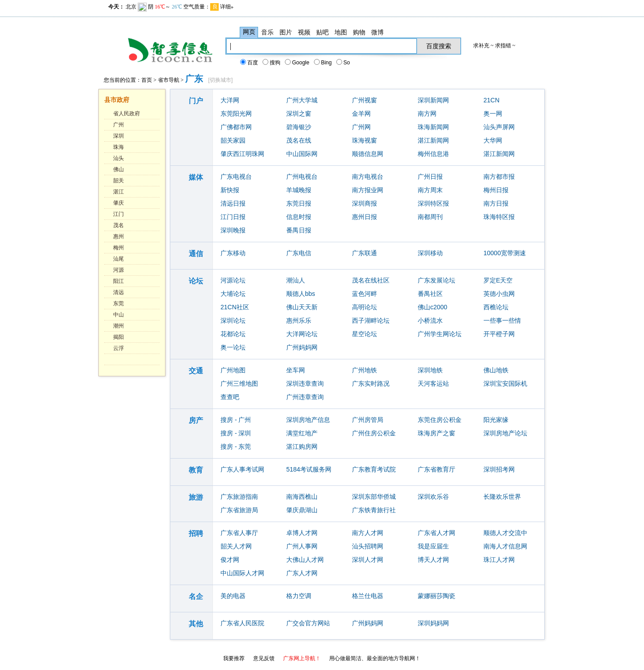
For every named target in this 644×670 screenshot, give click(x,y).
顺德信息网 (368, 154)
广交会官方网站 (308, 623)
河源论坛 (233, 280)
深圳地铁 (430, 370)
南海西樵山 (302, 497)
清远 (119, 292)
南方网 (427, 114)
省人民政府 (127, 114)
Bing (323, 63)
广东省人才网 (436, 533)
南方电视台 (368, 177)
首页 (147, 80)
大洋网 (230, 100)
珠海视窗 (364, 140)
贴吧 (322, 32)
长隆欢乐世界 (502, 497)
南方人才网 (368, 533)
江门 (119, 214)
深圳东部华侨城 (374, 497)
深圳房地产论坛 (505, 433)
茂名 (119, 225)
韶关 (119, 181)
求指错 (503, 46)
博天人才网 (433, 560)
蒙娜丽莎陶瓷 (436, 596)
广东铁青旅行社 (374, 510)
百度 (250, 63)
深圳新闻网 (433, 100)
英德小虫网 (499, 294)
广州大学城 (302, 100)
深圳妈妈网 (433, 623)
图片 (286, 32)
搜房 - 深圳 (236, 433)
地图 (341, 32)
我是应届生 (433, 546)
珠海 (119, 147)
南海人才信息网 (505, 546)
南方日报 (496, 203)
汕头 (119, 158)
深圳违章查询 (305, 383)
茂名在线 (299, 140)
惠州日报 (364, 217)
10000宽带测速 (505, 253)
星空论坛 (364, 334)
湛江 (119, 192)
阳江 (119, 281)
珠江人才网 (499, 560)
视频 (304, 32)
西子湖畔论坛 (371, 320)
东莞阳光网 (236, 114)
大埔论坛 (233, 294)
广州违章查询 (305, 397)
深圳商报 (364, 203)
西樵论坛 (496, 307)
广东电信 (299, 253)
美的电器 (233, 596)
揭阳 (119, 337)
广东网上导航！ (302, 658)
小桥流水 (430, 320)
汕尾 (119, 259)
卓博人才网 (302, 533)
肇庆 (119, 203)
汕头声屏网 (499, 127)
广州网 (361, 127)
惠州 (119, 236)
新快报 (230, 190)
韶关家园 (233, 140)
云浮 (119, 348)
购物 (359, 32)
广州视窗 (364, 100)
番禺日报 (299, 230)
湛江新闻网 (433, 140)
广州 (119, 125)
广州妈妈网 (302, 347)
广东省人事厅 (239, 533)
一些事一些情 (502, 320)
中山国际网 (302, 154)
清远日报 (233, 203)
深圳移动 (430, 253)
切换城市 (220, 80)
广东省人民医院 (242, 623)
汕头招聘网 (368, 546)
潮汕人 (296, 280)
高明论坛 (364, 307)
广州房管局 (368, 420)
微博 (377, 32)
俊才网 (230, 560)
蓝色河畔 (364, 294)
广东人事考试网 (242, 469)
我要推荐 (234, 658)
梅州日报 (496, 190)
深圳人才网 (368, 560)
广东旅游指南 (239, 497)
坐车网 (296, 370)
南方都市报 (499, 177)
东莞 (119, 303)
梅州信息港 (433, 154)
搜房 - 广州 (236, 420)
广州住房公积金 (374, 433)
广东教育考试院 (374, 469)
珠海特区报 (499, 217)
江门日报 (233, 217)
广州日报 (430, 177)
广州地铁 (364, 370)
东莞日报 (299, 203)
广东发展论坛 (436, 280)
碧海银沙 (299, 127)
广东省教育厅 (436, 469)
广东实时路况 (371, 383)
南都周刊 (430, 217)
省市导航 (169, 80)
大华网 (493, 140)
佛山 (119, 169)
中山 (119, 315)
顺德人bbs (301, 294)
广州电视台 (302, 177)
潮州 (119, 326)
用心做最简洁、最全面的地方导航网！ (375, 658)
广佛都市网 (236, 127)
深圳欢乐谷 (433, 497)
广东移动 (233, 253)
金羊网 (361, 114)
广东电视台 (236, 177)
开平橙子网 (499, 334)
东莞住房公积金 (440, 420)
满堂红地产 (302, 433)
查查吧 (230, 397)
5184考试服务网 (309, 469)
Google (298, 63)
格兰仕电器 (368, 596)
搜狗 (272, 63)
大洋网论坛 (302, 334)
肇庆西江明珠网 (242, 154)
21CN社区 (235, 307)
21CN (491, 100)
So (344, 63)
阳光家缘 (496, 420)
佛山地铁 (496, 370)
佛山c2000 (432, 307)
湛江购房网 (302, 447)
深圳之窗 (299, 114)
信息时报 (299, 217)
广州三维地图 (239, 383)
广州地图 (233, 370)
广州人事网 (302, 546)
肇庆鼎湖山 (302, 510)
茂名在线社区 (371, 280)
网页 (249, 32)
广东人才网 (302, 573)
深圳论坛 (233, 320)
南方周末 (430, 190)
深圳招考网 (499, 469)
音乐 (267, 32)
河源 (119, 270)
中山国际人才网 (242, 573)
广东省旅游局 (239, 510)
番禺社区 (430, 294)
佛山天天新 (302, 307)
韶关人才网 (236, 546)
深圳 (119, 136)
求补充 (481, 46)
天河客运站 (433, 383)
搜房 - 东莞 (236, 447)
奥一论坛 (233, 347)
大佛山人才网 (305, 560)
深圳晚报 (233, 230)
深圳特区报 (433, 203)
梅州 (119, 248)
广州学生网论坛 (440, 334)
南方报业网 (368, 190)
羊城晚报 (299, 190)
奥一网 (493, 114)
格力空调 (299, 596)
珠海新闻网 (433, 127)
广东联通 (364, 253)
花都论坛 (233, 334)
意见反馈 (264, 658)
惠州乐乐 (299, 320)
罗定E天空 (498, 280)
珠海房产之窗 (436, 433)
